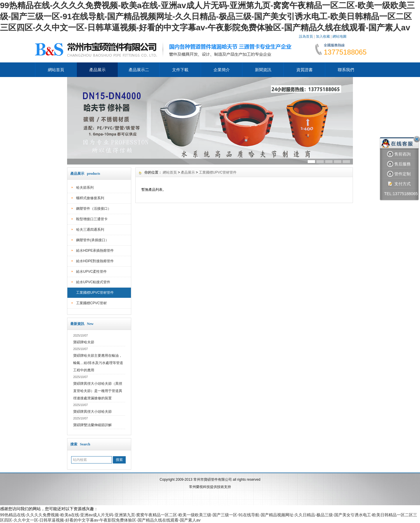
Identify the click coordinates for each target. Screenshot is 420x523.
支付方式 (399, 184)
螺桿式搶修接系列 (90, 198)
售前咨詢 (399, 154)
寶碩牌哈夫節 (84, 342)
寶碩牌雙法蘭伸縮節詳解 (92, 425)
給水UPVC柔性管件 (91, 272)
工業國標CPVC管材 (91, 303)
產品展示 (97, 70)
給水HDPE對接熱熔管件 (95, 261)
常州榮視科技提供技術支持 (210, 487)
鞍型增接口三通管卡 (92, 219)
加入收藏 (323, 36)
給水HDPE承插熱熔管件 (95, 251)
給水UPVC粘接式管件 (93, 282)
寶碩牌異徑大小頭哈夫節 (92, 412)
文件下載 (180, 70)
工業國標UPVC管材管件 (95, 293)
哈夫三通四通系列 (90, 230)
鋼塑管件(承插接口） (92, 240)
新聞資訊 (263, 70)
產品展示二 (139, 70)
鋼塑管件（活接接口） (94, 209)
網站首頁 (56, 70)
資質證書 (304, 70)
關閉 (417, 139)
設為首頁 (306, 36)
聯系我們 (346, 70)
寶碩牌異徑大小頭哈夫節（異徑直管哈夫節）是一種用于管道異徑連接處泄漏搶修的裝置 (98, 391)
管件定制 (399, 174)
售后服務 (399, 164)
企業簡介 (222, 70)
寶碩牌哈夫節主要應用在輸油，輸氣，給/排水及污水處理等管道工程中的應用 (98, 363)
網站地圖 (339, 36)
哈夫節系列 (85, 188)
